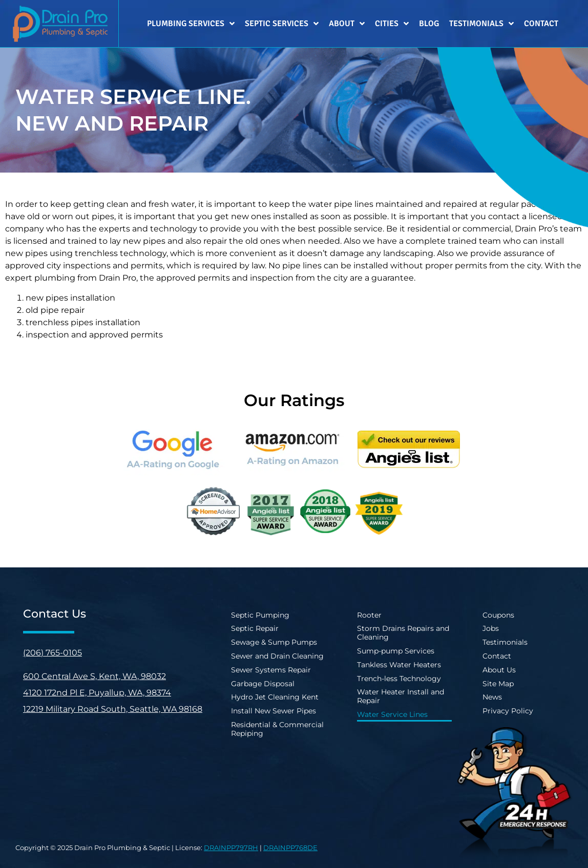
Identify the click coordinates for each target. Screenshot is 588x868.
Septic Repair (255, 628)
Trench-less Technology (399, 679)
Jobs (491, 628)
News (492, 697)
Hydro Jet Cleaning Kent (275, 697)
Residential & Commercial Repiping (277, 729)
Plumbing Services (191, 24)
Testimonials (481, 24)
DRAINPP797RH (231, 848)
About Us (499, 670)
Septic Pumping (260, 615)
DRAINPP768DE (290, 848)
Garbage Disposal (263, 684)
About (347, 24)
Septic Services (282, 24)
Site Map (498, 684)
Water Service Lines (392, 714)
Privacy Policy (508, 711)
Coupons (498, 615)
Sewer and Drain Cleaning (277, 656)
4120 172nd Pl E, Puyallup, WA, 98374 (97, 693)
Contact (541, 24)
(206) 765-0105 (52, 653)
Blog (429, 24)
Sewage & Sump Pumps (274, 642)
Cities (392, 24)
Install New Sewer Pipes (274, 711)
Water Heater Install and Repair (401, 696)
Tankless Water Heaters (399, 665)
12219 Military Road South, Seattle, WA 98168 (113, 709)
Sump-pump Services (396, 651)
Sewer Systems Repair (271, 670)
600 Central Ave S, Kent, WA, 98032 (94, 676)
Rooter (369, 615)
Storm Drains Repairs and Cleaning (403, 633)
